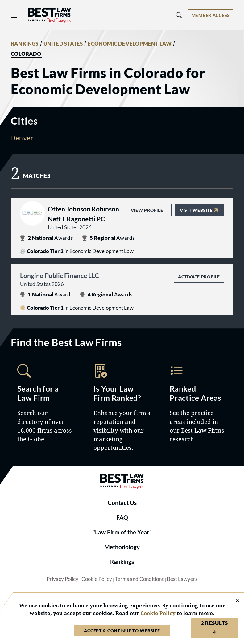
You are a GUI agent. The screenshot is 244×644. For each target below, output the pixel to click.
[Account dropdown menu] (211, 15)
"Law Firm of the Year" (122, 532)
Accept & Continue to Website (122, 631)
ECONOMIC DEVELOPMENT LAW (130, 44)
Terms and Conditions (139, 579)
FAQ (122, 517)
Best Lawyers (182, 579)
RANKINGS (25, 44)
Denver (22, 138)
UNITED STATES (63, 44)
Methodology (122, 547)
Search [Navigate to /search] (46, 408)
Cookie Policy (97, 579)
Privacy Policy (62, 579)
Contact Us (122, 503)
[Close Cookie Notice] (234, 601)
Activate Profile (199, 277)
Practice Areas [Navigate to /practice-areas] (198, 408)
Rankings (122, 562)
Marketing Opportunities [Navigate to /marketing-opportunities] (122, 408)
